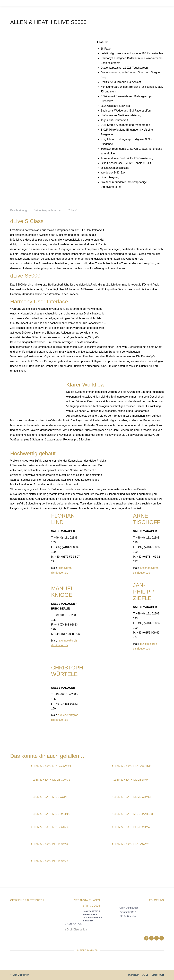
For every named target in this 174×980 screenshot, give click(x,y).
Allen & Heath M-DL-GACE (130, 844)
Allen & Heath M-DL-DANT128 (132, 814)
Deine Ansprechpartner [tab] (48, 210)
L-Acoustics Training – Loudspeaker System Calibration (84, 917)
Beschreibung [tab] (19, 210)
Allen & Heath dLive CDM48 (131, 827)
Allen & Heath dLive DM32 (49, 844)
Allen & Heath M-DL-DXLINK (50, 814)
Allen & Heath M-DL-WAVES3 (51, 766)
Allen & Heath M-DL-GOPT (49, 797)
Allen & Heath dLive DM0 (130, 780)
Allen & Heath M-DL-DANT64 (132, 766)
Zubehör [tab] (73, 210)
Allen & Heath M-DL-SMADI (50, 827)
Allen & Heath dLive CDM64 (131, 797)
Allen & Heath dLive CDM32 (50, 780)
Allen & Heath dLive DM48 (49, 861)
